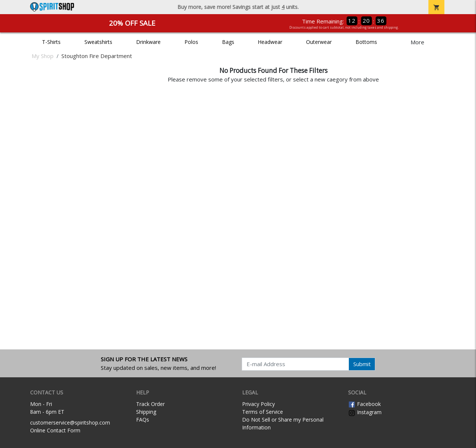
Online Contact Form (55, 430)
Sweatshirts (98, 42)
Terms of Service (263, 412)
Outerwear (319, 42)
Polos (191, 42)
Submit (362, 364)
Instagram (365, 412)
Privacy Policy (258, 404)
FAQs (143, 420)
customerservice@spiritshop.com (70, 423)
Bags (228, 42)
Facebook (364, 404)
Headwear (270, 42)
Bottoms (366, 42)
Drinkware (148, 42)
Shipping (146, 412)
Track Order (150, 404)
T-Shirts (51, 42)
